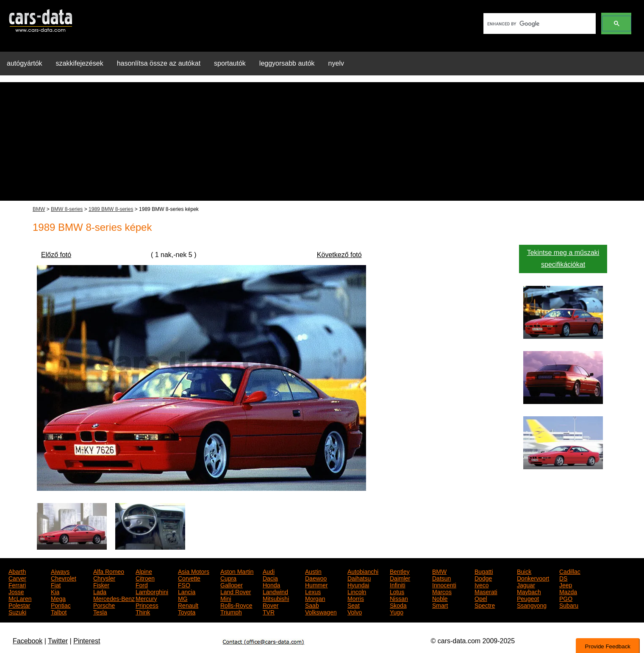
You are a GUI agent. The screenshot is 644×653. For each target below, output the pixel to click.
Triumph (231, 611)
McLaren (20, 598)
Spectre (485, 605)
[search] (539, 24)
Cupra (228, 578)
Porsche (104, 605)
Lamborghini (152, 591)
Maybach (529, 591)
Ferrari (17, 584)
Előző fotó (56, 255)
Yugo (397, 611)
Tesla (100, 611)
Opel (481, 598)
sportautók (230, 63)
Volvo (355, 611)
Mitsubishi (276, 598)
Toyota (187, 611)
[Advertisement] (322, 141)
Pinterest (87, 641)
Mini (226, 598)
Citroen (145, 578)
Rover (271, 605)
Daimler (400, 578)
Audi (269, 571)
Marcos (442, 591)
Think (143, 611)
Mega (58, 598)
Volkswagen (321, 611)
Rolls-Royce (236, 605)
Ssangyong (532, 605)
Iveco (482, 584)
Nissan (399, 598)
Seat (354, 605)
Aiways (60, 571)
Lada (100, 591)
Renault (188, 605)
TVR (269, 611)
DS (563, 578)
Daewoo (316, 578)
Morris (356, 598)
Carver (17, 578)
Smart (440, 605)
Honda (271, 584)
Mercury (146, 598)
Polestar (19, 605)
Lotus (397, 591)
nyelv (336, 63)
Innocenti (444, 584)
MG (183, 598)
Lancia (187, 591)
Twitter (58, 641)
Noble (440, 598)
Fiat (56, 584)
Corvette (189, 578)
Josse (16, 591)
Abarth (17, 571)
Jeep (566, 584)
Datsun (441, 578)
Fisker (101, 584)
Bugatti (484, 571)
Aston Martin (237, 571)
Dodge (483, 578)
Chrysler (104, 578)
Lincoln (357, 591)
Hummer (316, 584)
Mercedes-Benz (114, 598)
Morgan (315, 598)
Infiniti (398, 584)
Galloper (232, 584)
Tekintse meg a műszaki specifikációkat (563, 259)
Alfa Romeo (109, 571)
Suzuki (17, 611)
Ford (142, 584)
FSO (184, 584)
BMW (39, 209)
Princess (147, 605)
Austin (313, 571)
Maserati (486, 591)
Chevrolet (64, 578)
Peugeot (528, 598)
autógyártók (25, 63)
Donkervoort (533, 578)
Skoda (398, 605)
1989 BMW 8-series (111, 209)
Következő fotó (339, 255)
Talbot (59, 611)
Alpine (144, 571)
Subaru (569, 605)
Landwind (275, 591)
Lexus (313, 591)
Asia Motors (194, 571)
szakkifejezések (80, 63)
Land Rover (236, 591)
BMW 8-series (67, 209)
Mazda (568, 591)
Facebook (28, 641)
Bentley (400, 571)
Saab (312, 605)
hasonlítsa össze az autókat (159, 63)
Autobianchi (363, 571)
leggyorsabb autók (287, 63)
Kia (55, 591)
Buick (524, 571)
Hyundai (358, 584)
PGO (566, 598)
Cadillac (570, 571)
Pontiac (61, 605)
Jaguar (526, 584)
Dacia (270, 578)
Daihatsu (359, 578)
